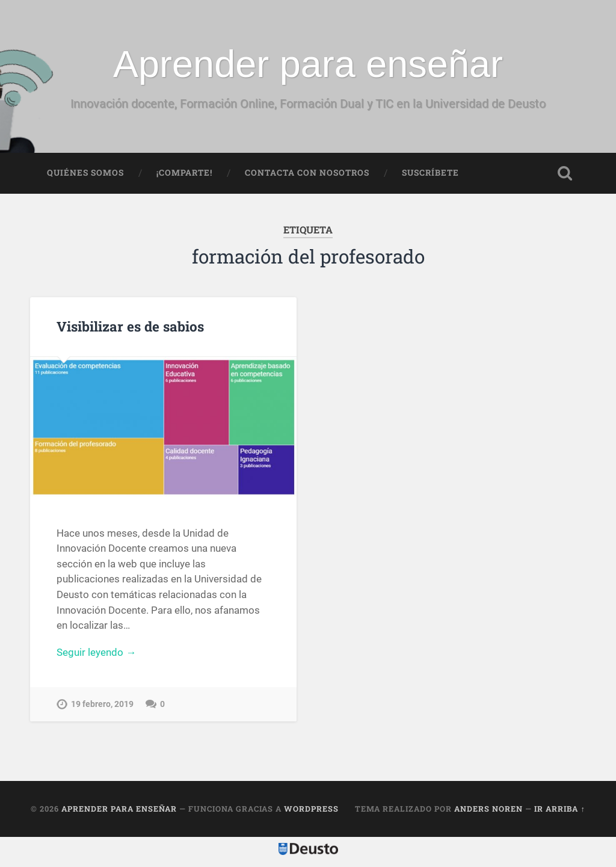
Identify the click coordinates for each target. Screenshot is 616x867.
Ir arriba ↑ (559, 809)
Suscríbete (430, 173)
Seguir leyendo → (96, 652)
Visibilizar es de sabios (130, 326)
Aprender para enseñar (308, 64)
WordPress (311, 809)
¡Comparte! (184, 173)
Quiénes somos (85, 173)
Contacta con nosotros (307, 173)
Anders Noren (488, 809)
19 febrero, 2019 (102, 704)
